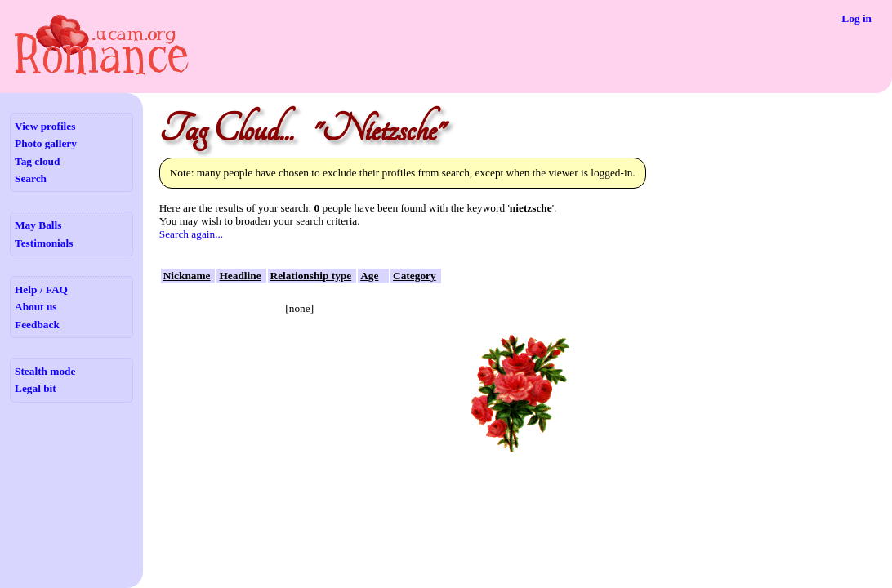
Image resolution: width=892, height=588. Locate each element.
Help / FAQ (41, 290)
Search (31, 178)
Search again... (191, 234)
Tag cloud (37, 161)
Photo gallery (46, 143)
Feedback (37, 325)
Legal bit (36, 388)
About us (36, 307)
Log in (856, 18)
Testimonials (44, 243)
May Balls (38, 225)
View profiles (45, 126)
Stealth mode (45, 371)
